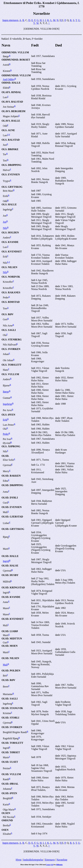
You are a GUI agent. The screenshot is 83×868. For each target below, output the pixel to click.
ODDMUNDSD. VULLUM (16, 75)
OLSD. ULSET (10, 762)
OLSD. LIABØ (10, 631)
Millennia (59, 865)
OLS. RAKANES (11, 292)
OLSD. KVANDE (11, 597)
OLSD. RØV (8, 680)
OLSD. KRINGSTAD (13, 587)
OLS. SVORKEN (11, 349)
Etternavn (50, 860)
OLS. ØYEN (8, 415)
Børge (6, 392)
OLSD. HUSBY (10, 575)
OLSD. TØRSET (11, 752)
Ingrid (6, 561)
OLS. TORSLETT (12, 365)
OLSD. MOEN (10, 646)
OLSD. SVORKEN (12, 727)
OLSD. (5, 456)
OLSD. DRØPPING (12, 485)
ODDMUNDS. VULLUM (15, 52)
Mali (5, 665)
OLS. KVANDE (10, 242)
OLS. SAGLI (9, 330)
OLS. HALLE (9, 204)
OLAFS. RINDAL (11, 92)
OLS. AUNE (8, 130)
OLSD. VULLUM (11, 774)
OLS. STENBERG (12, 340)
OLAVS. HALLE (11, 121)
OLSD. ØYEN (9, 793)
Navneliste (62, 860)
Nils (5, 228)
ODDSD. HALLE (11, 83)
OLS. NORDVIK (11, 277)
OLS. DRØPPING (11, 165)
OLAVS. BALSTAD (12, 102)
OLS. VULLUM (10, 374)
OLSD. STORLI (10, 718)
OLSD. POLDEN (11, 671)
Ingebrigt (7, 404)
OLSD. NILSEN (10, 658)
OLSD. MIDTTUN (12, 639)
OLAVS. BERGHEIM (13, 111)
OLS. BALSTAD (11, 140)
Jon (5, 222)
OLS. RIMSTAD (11, 302)
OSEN (5, 830)
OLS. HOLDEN (10, 232)
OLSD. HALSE (10, 566)
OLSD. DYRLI (10, 498)
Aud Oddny (9, 79)
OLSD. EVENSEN (12, 507)
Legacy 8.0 (50, 865)
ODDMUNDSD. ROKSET (16, 60)
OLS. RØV (8, 314)
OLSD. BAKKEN (11, 476)
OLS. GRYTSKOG (12, 187)
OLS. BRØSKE (10, 149)
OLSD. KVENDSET (13, 619)
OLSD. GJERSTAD (12, 517)
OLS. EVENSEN (11, 174)
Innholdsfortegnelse (33, 860)
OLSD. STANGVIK (12, 708)
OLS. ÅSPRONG (11, 446)
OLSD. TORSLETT (12, 743)
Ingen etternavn (10, 20)
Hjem (19, 860)
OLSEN (6, 813)
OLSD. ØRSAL (10, 784)
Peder (6, 434)
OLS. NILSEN (9, 267)
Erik (5, 420)
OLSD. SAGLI (10, 699)
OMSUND (7, 820)
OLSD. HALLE (10, 556)
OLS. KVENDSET (12, 252)
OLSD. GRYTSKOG (13, 529)
